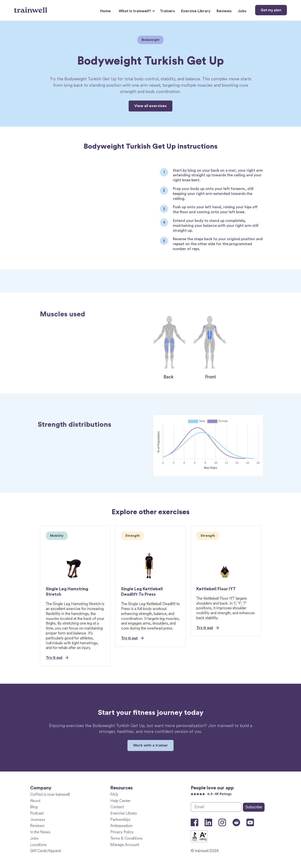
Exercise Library (196, 11)
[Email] (216, 807)
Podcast (37, 813)
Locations (38, 845)
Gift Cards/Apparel (46, 851)
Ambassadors (121, 826)
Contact (117, 807)
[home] (31, 8)
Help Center (120, 801)
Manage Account (125, 845)
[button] (136, 11)
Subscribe (254, 807)
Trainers (167, 11)
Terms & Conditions (126, 838)
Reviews (224, 11)
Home (105, 11)
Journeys (38, 820)
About (35, 801)
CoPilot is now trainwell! (50, 794)
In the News (40, 832)
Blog (34, 807)
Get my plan (271, 10)
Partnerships (120, 820)
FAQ (114, 794)
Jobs (242, 11)
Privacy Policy (122, 832)
